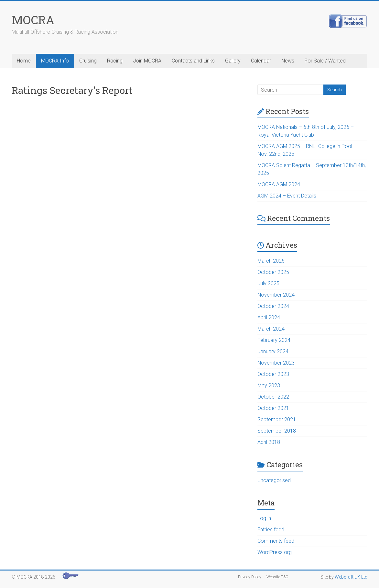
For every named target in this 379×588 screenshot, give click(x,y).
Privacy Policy (250, 577)
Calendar (261, 61)
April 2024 (269, 317)
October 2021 (273, 408)
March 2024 (271, 329)
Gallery (233, 61)
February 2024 (274, 340)
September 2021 (277, 419)
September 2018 (277, 431)
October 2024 (273, 306)
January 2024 (273, 351)
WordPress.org (275, 552)
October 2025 (273, 272)
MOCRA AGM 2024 (279, 184)
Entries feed (271, 530)
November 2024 (276, 295)
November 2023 (276, 363)
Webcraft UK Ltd (351, 577)
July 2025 (268, 283)
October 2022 (273, 397)
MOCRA (33, 20)
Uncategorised (274, 480)
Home (24, 61)
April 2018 (269, 442)
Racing (115, 61)
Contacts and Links (193, 61)
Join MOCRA (147, 61)
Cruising (88, 61)
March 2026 (271, 261)
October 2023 (273, 374)
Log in (264, 518)
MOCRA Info (55, 61)
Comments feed (276, 541)
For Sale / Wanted (325, 61)
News (288, 61)
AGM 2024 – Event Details (287, 196)
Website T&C (277, 577)
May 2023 (269, 385)
